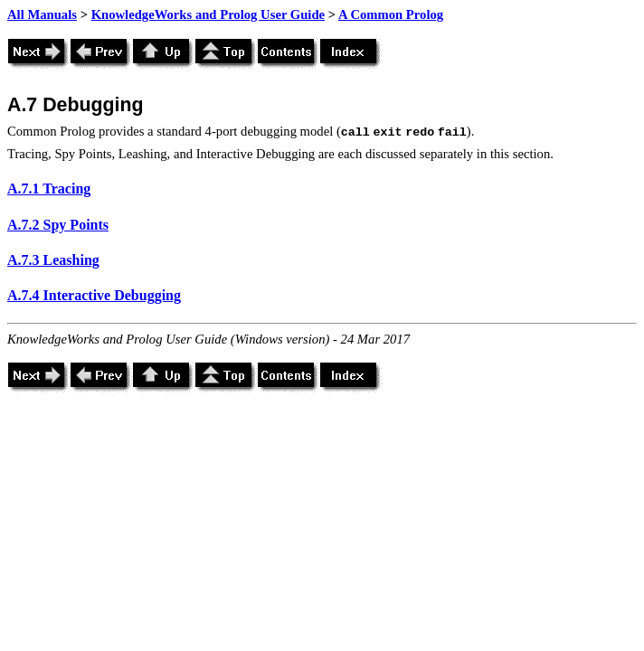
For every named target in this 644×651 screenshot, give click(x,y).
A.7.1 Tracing (49, 189)
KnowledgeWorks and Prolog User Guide (208, 14)
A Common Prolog (391, 14)
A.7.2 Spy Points (58, 225)
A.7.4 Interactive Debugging (94, 295)
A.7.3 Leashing (53, 260)
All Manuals (42, 14)
